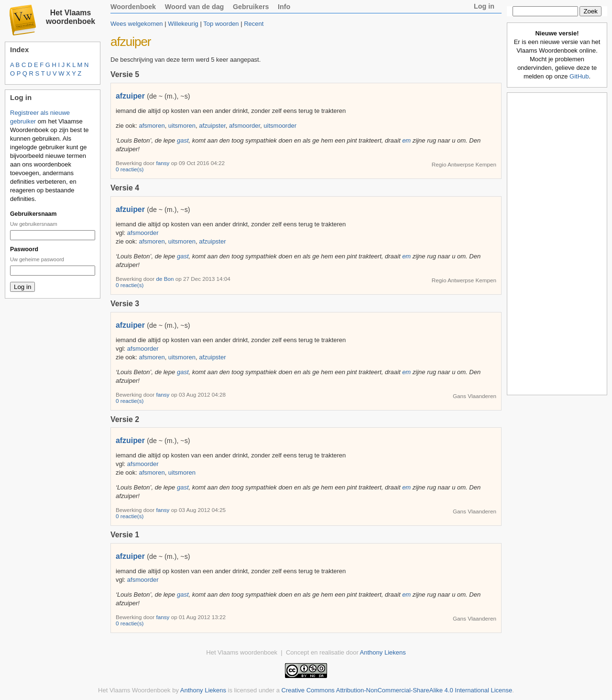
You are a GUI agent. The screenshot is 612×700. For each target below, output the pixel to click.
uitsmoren (182, 126)
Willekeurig (183, 24)
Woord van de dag (195, 7)
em (406, 140)
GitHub (579, 76)
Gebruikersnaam (33, 214)
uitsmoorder (280, 126)
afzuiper (130, 96)
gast (183, 140)
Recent (254, 24)
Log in (484, 6)
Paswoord (24, 249)
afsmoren (152, 126)
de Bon (165, 279)
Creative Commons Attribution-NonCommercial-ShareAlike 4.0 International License (397, 690)
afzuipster (212, 126)
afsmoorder (245, 126)
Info (284, 7)
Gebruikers (251, 7)
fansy (163, 163)
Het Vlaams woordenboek (71, 17)
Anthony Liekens (383, 652)
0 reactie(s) (130, 169)
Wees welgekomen (137, 24)
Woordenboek (133, 7)
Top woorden (221, 24)
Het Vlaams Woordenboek (134, 690)
